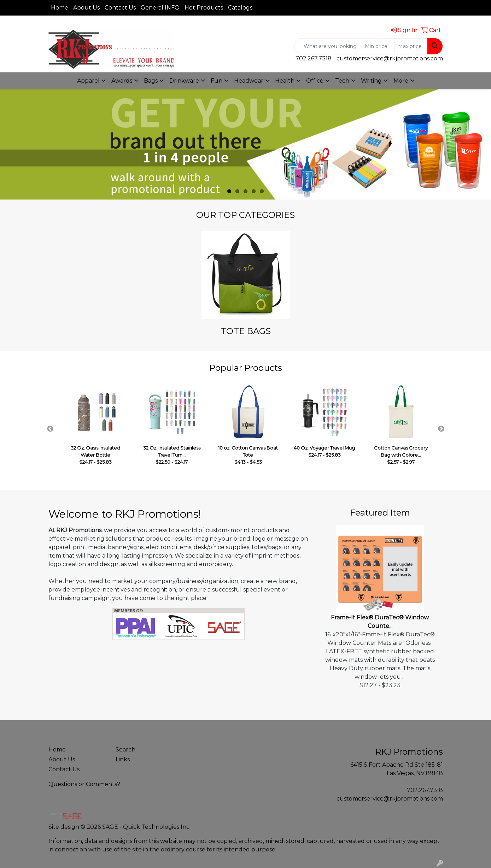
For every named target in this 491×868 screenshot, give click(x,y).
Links (123, 759)
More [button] (401, 81)
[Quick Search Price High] (411, 46)
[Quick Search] (328, 46)
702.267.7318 (314, 58)
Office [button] (315, 81)
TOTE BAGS (246, 331)
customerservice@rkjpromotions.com (390, 58)
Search (125, 750)
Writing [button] (371, 81)
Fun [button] (217, 81)
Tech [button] (342, 81)
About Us (86, 8)
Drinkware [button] (184, 81)
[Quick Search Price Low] (378, 46)
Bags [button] (151, 81)
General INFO (160, 8)
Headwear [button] (249, 81)
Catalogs (240, 8)
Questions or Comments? (84, 784)
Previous (50, 429)
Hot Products (204, 8)
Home (60, 8)
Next (441, 429)
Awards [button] (122, 81)
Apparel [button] (88, 81)
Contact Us (120, 8)
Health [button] (285, 81)
